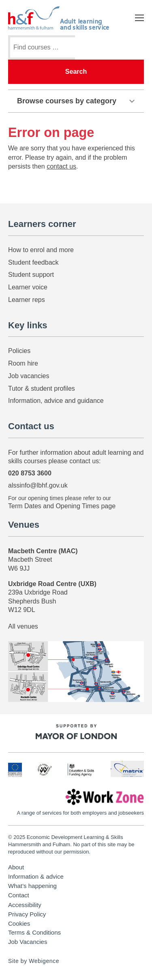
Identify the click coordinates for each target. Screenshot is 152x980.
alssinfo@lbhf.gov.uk (38, 485)
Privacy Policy (27, 914)
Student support (31, 275)
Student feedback (33, 262)
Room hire (23, 363)
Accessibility (25, 905)
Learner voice (28, 287)
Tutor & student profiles (42, 388)
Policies (19, 351)
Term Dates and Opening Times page (62, 506)
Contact (19, 895)
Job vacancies (29, 376)
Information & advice (36, 877)
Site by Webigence (34, 961)
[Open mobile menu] (139, 18)
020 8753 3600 (30, 473)
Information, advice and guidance (56, 401)
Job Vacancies (28, 942)
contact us (61, 166)
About (16, 867)
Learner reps (27, 300)
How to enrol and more (41, 250)
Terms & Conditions (34, 933)
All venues (23, 626)
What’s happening (32, 886)
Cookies (19, 924)
